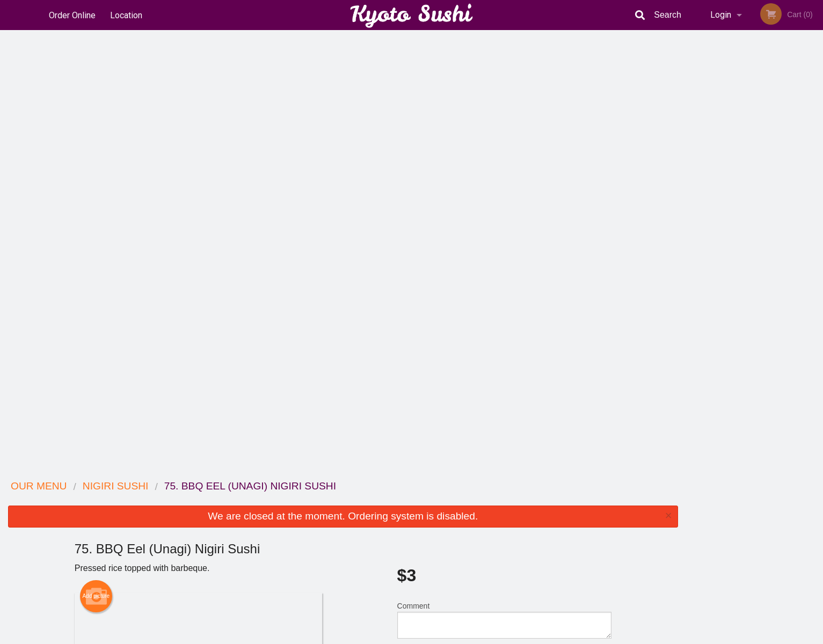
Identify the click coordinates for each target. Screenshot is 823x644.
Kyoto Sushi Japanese (205, 486)
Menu (383, 500)
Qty (430, 223)
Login (721, 15)
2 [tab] (730, 208)
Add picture (96, 156)
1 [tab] (714, 208)
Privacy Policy (486, 527)
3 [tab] (746, 208)
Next (815, 138)
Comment (504, 180)
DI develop (428, 608)
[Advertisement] (343, 435)
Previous (694, 138)
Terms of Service (429, 636)
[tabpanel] (754, 138)
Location (127, 15)
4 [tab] (762, 208)
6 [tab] (795, 208)
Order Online (72, 15)
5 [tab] (778, 208)
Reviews (477, 500)
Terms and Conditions (498, 514)
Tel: (587, 527)
